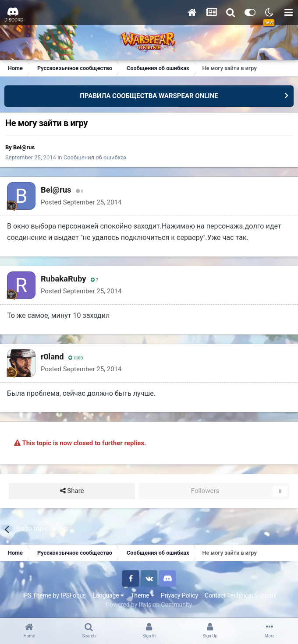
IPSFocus (73, 595)
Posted (81, 202)
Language (108, 595)
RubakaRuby (64, 279)
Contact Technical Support (240, 595)
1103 (76, 358)
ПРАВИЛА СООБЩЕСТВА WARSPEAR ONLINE (149, 96)
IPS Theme (37, 595)
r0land (52, 357)
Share (72, 491)
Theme (142, 595)
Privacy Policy (179, 595)
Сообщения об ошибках (95, 157)
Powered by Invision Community (149, 605)
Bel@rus (24, 147)
